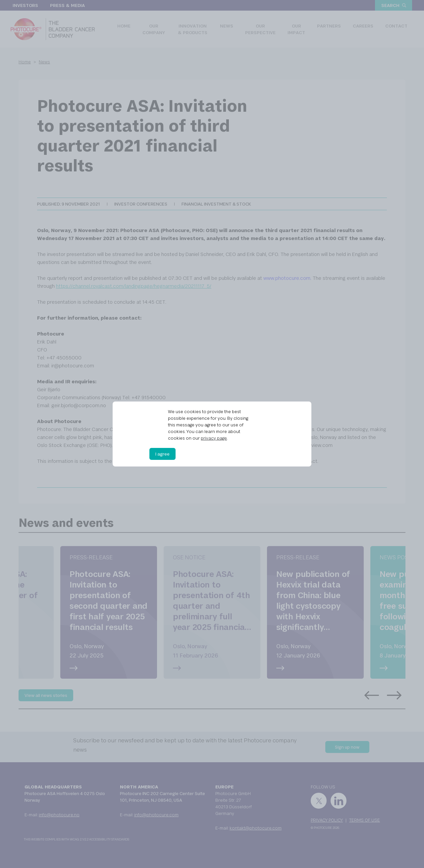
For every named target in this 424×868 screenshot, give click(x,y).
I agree (162, 454)
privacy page (214, 438)
